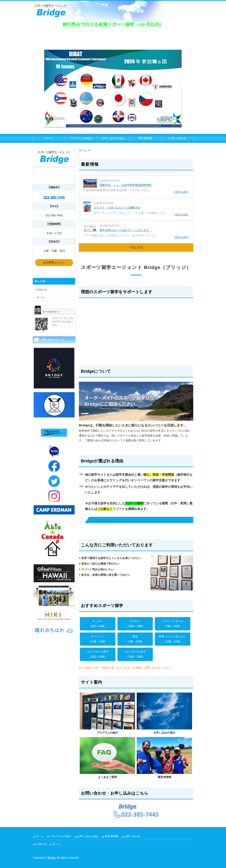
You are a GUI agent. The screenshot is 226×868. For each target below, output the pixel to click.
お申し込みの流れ (113, 138)
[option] (113, 83)
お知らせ (42, 290)
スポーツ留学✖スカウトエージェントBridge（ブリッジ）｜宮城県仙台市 (51, 9)
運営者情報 (145, 138)
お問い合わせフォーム (52, 340)
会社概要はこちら (54, 262)
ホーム (49, 138)
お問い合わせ (177, 138)
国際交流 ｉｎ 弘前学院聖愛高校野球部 (125, 185)
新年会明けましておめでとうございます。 (125, 230)
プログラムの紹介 (81, 138)
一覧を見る (136, 247)
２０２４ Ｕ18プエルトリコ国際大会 (117, 208)
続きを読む (182, 192)
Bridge (52, 858)
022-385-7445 (54, 197)
